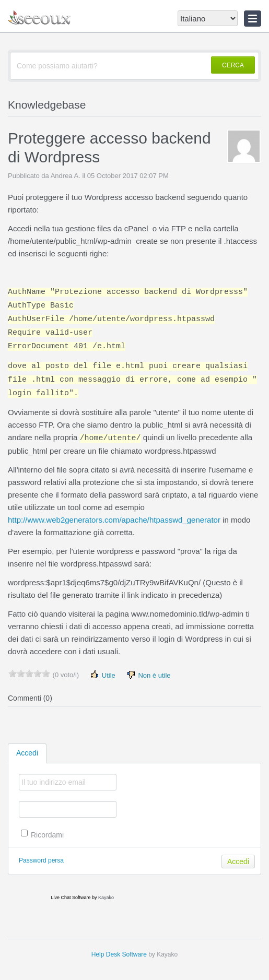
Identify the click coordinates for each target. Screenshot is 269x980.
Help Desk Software (119, 954)
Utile (102, 675)
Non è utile (148, 675)
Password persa (41, 860)
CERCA (233, 65)
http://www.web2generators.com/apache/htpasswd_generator (114, 520)
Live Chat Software (71, 898)
